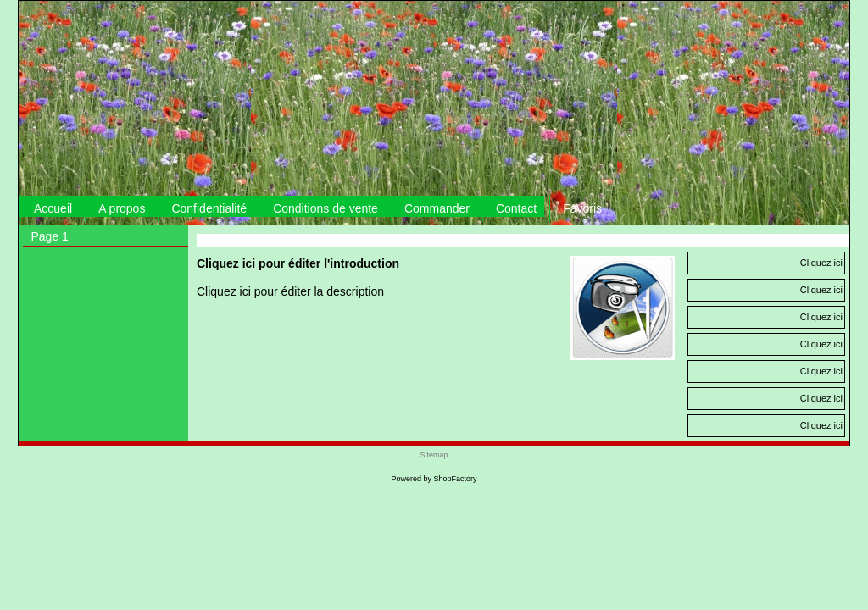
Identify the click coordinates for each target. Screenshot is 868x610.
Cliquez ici (821, 263)
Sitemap (434, 455)
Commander (437, 208)
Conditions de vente (325, 208)
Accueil (53, 208)
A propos (122, 208)
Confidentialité (209, 208)
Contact (516, 208)
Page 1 (50, 236)
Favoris (582, 208)
